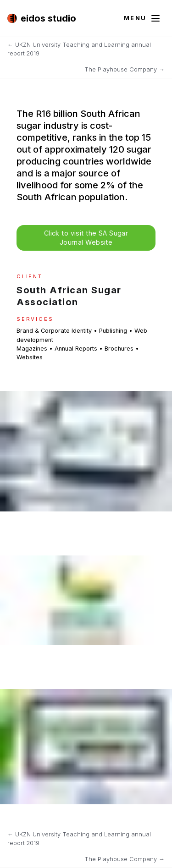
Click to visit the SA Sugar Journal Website (86, 238)
